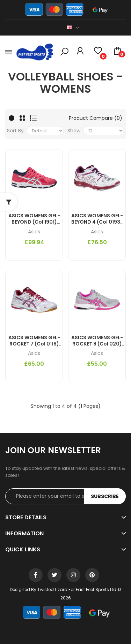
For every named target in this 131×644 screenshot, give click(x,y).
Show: (74, 131)
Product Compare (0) (96, 118)
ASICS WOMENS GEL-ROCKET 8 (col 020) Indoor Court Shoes (97, 341)
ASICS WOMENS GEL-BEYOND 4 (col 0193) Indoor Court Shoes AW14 (97, 219)
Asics (34, 232)
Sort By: (16, 131)
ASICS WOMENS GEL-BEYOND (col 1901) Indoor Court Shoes (34, 219)
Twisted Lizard (52, 589)
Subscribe (105, 496)
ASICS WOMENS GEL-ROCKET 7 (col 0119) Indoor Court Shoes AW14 (34, 341)
